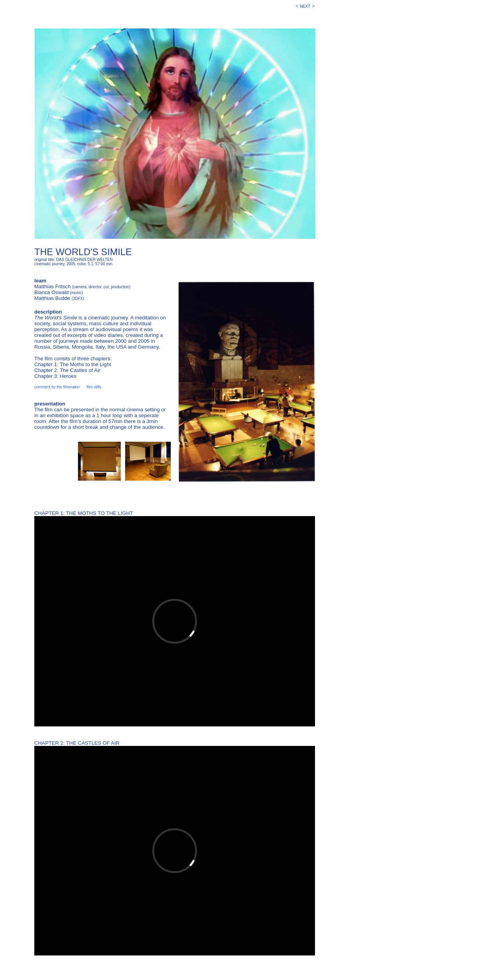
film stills (94, 387)
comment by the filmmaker (57, 387)
